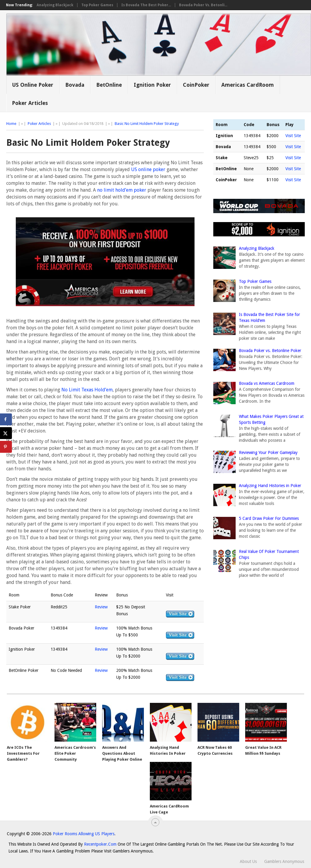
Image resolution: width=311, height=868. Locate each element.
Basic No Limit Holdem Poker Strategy (147, 124)
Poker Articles (30, 103)
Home (11, 124)
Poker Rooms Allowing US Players (84, 834)
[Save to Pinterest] (6, 447)
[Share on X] (6, 433)
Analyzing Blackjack (55, 5)
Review (101, 607)
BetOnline (109, 85)
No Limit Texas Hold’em (87, 390)
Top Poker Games (97, 5)
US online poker (148, 169)
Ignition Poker (152, 85)
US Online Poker (33, 85)
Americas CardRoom (248, 85)
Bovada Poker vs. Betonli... (203, 5)
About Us (248, 861)
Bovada (75, 85)
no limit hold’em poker (122, 190)
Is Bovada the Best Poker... (146, 5)
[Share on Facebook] (6, 419)
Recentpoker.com (100, 844)
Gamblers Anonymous (284, 861)
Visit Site (293, 136)
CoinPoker (196, 85)
